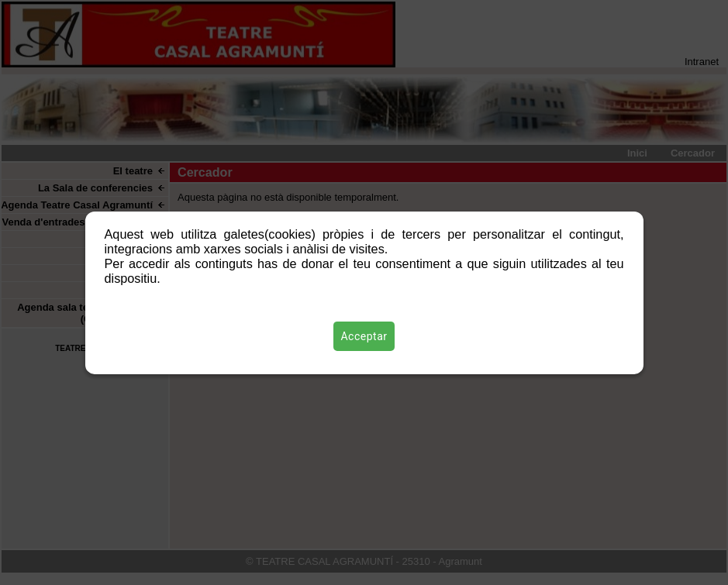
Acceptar (364, 336)
